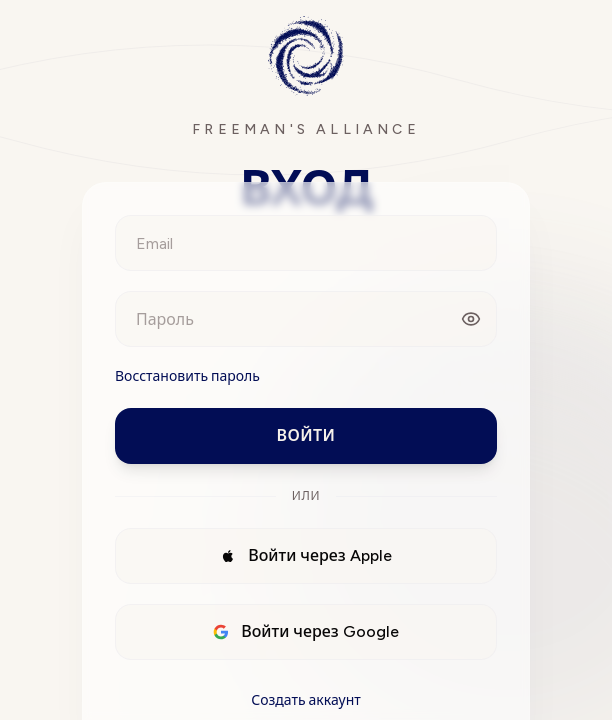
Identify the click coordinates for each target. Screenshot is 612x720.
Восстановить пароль (187, 376)
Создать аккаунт (306, 700)
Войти (306, 435)
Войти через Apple (306, 555)
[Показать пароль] (471, 319)
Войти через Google (306, 631)
